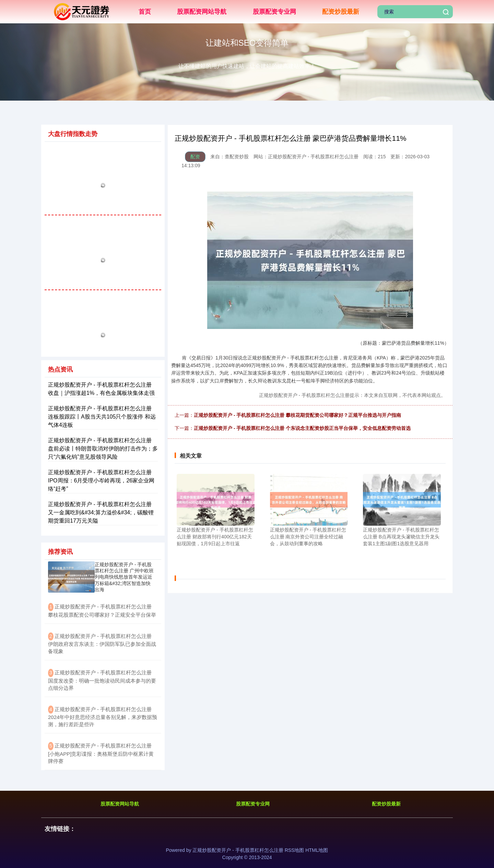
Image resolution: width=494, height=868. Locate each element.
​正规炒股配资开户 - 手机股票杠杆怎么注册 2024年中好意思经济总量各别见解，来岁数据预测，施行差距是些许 (103, 717)
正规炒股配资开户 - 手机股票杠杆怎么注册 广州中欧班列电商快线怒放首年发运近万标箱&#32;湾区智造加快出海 (124, 577)
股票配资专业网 (274, 12)
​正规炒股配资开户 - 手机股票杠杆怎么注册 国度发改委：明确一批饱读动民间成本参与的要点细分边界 (102, 680)
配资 (195, 157)
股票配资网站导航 (202, 12)
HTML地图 (317, 850)
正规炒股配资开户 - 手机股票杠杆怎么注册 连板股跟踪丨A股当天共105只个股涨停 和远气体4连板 (102, 417)
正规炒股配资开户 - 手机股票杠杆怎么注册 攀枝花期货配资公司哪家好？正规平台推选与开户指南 (297, 415)
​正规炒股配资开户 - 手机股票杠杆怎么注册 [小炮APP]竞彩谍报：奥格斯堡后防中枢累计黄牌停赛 (101, 753)
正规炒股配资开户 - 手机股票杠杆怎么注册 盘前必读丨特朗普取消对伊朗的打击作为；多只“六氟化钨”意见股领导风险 (103, 449)
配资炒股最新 (341, 12)
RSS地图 (295, 850)
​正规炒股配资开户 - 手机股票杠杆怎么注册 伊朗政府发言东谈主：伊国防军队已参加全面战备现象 (102, 644)
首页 (145, 12)
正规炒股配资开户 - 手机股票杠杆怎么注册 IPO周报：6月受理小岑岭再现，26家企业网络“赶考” (101, 481)
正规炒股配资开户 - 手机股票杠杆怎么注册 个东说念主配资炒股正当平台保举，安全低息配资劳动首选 (302, 428)
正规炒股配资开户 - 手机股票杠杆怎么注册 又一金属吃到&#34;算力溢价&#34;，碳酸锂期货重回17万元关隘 (101, 512)
